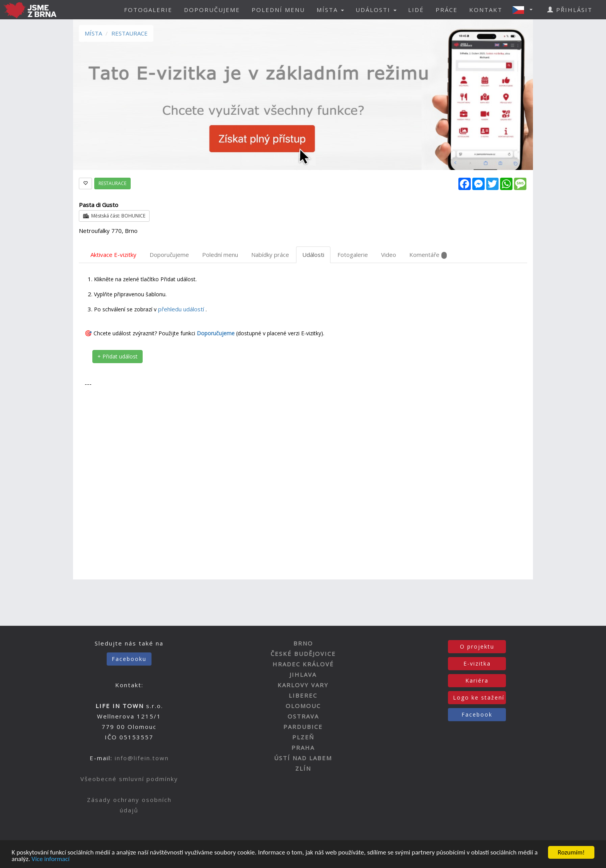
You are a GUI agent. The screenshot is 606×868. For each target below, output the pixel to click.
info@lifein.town (142, 758)
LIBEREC (303, 695)
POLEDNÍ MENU (278, 10)
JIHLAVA (303, 674)
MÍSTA (93, 33)
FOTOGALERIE (148, 10)
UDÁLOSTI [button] (376, 10)
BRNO (303, 643)
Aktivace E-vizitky (113, 255)
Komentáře (428, 255)
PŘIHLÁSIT (570, 10)
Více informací (51, 860)
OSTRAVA (303, 716)
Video (389, 255)
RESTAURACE (129, 33)
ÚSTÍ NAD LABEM (303, 758)
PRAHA (303, 747)
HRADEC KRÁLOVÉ (303, 664)
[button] (525, 10)
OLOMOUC (303, 706)
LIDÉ (416, 10)
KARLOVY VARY (303, 685)
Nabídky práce (270, 255)
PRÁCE (447, 10)
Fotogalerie (353, 255)
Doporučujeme (169, 255)
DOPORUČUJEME (212, 10)
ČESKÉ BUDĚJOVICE (303, 654)
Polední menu (220, 255)
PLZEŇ (303, 737)
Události (313, 255)
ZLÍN (303, 768)
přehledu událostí (182, 309)
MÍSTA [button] (330, 10)
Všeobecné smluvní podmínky (129, 779)
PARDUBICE (303, 727)
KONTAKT (486, 10)
